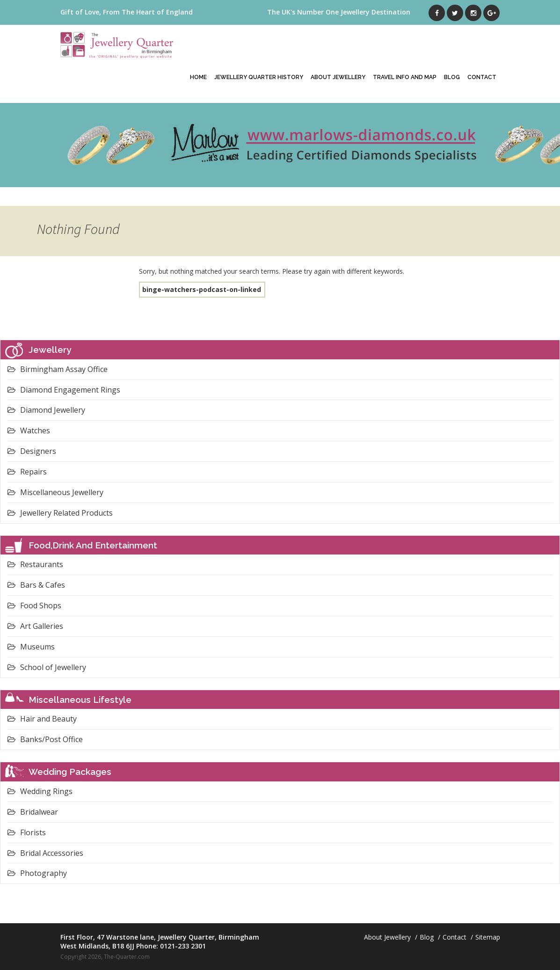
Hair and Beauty (42, 719)
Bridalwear (33, 812)
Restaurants (35, 564)
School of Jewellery (47, 667)
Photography (37, 873)
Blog (452, 77)
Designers (32, 451)
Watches (29, 430)
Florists (27, 832)
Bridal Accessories (45, 853)
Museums (31, 647)
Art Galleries (35, 626)
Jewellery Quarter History (259, 77)
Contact (482, 77)
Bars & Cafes (36, 585)
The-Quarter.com (127, 957)
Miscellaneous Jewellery (55, 492)
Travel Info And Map (405, 77)
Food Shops (34, 605)
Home (198, 77)
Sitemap (488, 937)
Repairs (27, 472)
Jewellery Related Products (60, 513)
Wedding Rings (40, 791)
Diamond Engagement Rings (64, 390)
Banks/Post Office (45, 739)
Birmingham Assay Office (58, 369)
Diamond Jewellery (46, 410)
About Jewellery (338, 77)
